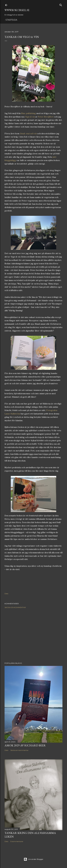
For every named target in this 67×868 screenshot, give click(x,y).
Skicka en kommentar (15, 607)
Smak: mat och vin (28, 134)
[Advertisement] (33, 635)
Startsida (11, 20)
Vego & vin (30, 117)
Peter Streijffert (46, 117)
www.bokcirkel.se (17, 10)
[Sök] (61, 4)
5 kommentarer (17, 841)
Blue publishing (28, 113)
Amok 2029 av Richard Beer (25, 745)
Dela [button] (6, 594)
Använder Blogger (33, 859)
